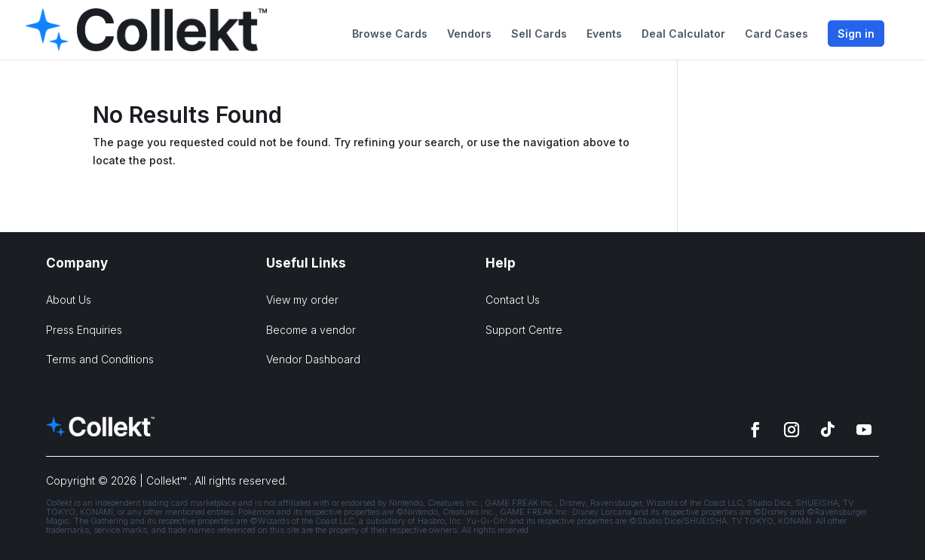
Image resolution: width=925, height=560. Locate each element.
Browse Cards (390, 34)
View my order (302, 300)
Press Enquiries (84, 330)
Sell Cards (539, 34)
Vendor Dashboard (313, 359)
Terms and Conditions (100, 359)
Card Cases (776, 34)
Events (604, 34)
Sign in (856, 34)
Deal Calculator (683, 34)
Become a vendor (311, 330)
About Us (69, 300)
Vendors (469, 34)
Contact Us (513, 300)
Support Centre (524, 330)
